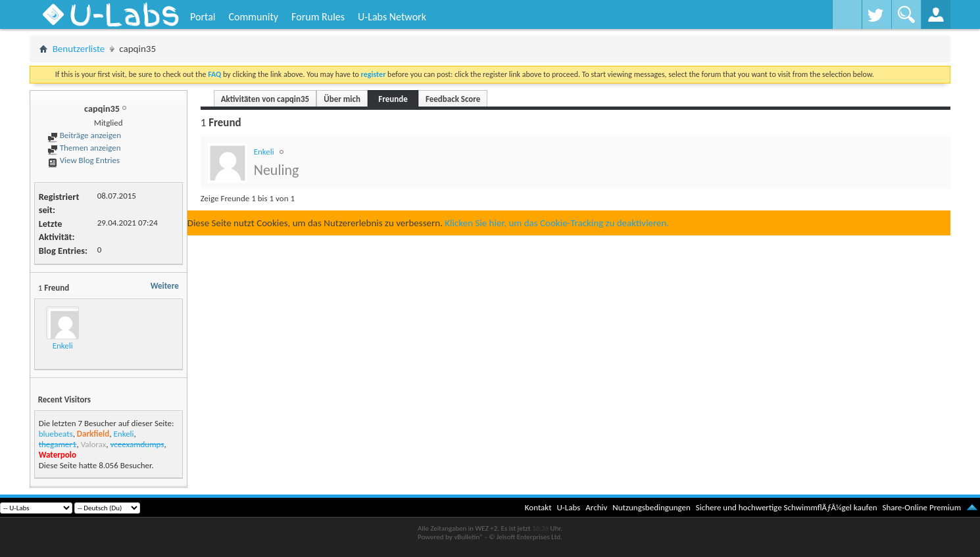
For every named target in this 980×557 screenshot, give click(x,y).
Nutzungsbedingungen (651, 507)
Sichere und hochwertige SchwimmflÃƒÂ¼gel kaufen (787, 507)
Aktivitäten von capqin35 (265, 99)
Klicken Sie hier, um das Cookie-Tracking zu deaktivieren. (557, 223)
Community (253, 17)
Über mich (342, 99)
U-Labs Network (392, 17)
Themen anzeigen (84, 148)
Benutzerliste (79, 49)
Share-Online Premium (921, 507)
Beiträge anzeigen (84, 135)
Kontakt (538, 507)
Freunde (393, 99)
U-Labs (569, 507)
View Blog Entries (84, 160)
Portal (203, 17)
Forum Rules (318, 17)
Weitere (165, 286)
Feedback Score (453, 99)
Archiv (596, 507)
